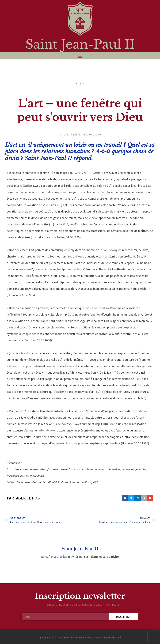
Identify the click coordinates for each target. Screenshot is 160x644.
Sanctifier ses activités (90, 135)
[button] (80, 56)
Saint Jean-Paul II (80, 44)
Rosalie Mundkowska (90, 638)
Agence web (108, 638)
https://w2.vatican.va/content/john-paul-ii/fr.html (41, 469)
